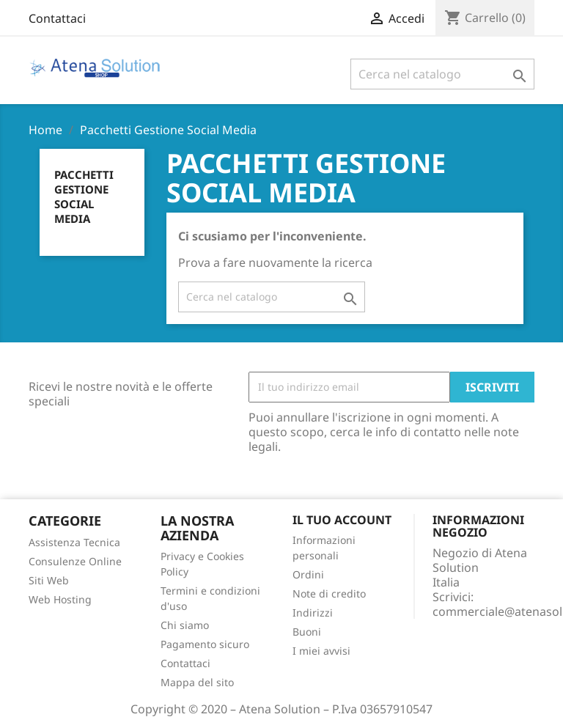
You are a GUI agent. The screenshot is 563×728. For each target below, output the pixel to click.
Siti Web (49, 580)
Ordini (308, 574)
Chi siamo (185, 625)
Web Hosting (60, 599)
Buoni (307, 632)
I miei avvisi (321, 651)
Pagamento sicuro (205, 644)
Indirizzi (313, 613)
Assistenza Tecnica (74, 542)
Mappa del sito (197, 682)
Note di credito (329, 593)
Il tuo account (342, 520)
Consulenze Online (75, 561)
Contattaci (57, 18)
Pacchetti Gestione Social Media (84, 196)
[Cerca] (442, 74)
